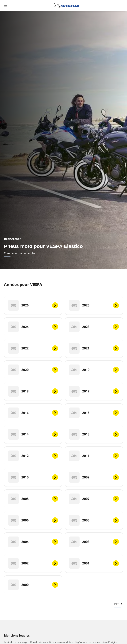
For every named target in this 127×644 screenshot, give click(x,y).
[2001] (94, 563)
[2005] (94, 520)
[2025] (94, 305)
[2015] (94, 413)
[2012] (33, 456)
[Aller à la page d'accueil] (66, 6)
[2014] (33, 434)
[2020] (33, 370)
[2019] (94, 370)
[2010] (33, 477)
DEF (119, 604)
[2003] (94, 542)
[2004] (33, 542)
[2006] (33, 520)
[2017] (94, 391)
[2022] (33, 348)
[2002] (33, 563)
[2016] (33, 413)
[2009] (94, 477)
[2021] (94, 348)
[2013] (94, 434)
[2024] (33, 327)
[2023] (94, 327)
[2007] (94, 499)
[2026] (33, 305)
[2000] (33, 585)
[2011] (94, 456)
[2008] (33, 499)
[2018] (33, 391)
